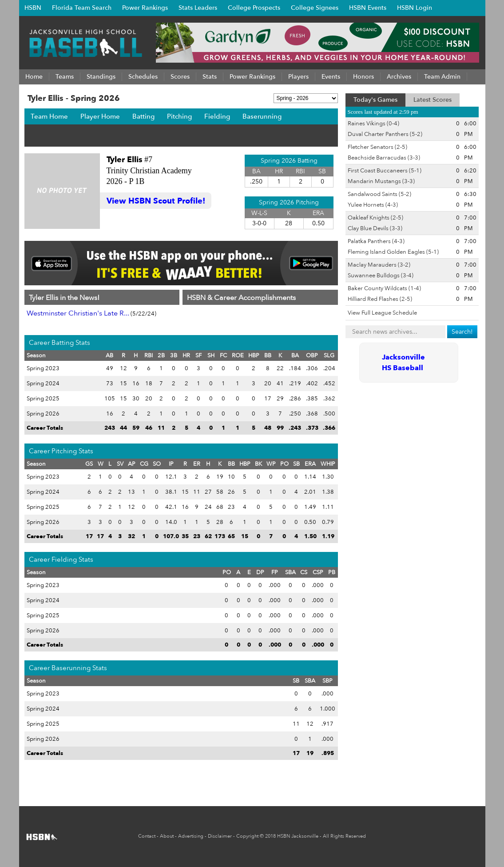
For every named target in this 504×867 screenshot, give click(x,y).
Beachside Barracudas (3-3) (384, 158)
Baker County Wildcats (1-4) (384, 288)
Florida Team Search (82, 8)
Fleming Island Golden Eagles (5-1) (393, 252)
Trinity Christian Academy (149, 171)
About (167, 836)
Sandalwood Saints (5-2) (379, 194)
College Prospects (254, 8)
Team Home (49, 116)
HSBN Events (368, 8)
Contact (147, 836)
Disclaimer (220, 836)
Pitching (179, 116)
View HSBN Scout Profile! (156, 201)
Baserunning (262, 116)
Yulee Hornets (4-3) (373, 205)
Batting (143, 116)
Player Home (100, 116)
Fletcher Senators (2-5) (377, 147)
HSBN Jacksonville (298, 836)
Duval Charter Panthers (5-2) (385, 134)
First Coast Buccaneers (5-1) (385, 171)
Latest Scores (433, 100)
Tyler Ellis (125, 160)
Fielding (217, 116)
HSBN (33, 8)
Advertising (191, 836)
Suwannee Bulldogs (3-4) (381, 276)
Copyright (247, 836)
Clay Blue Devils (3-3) (375, 228)
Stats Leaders (198, 8)
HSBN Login (415, 8)
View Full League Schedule (382, 313)
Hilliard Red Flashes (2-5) (380, 299)
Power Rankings (145, 8)
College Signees (315, 8)
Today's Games (375, 100)
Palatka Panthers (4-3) (376, 241)
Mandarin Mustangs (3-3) (381, 181)
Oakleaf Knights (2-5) (375, 218)
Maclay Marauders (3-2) (379, 265)
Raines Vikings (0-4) (373, 124)
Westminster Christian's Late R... (78, 313)
